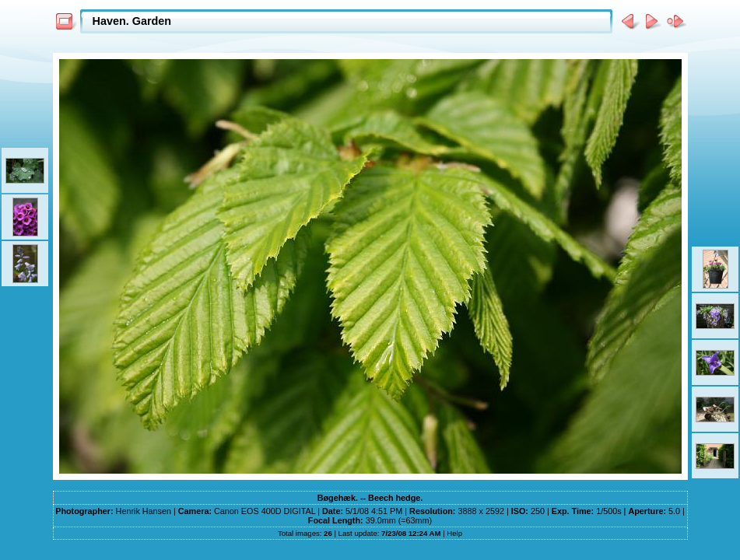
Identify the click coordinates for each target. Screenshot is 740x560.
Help (454, 533)
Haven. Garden (132, 21)
